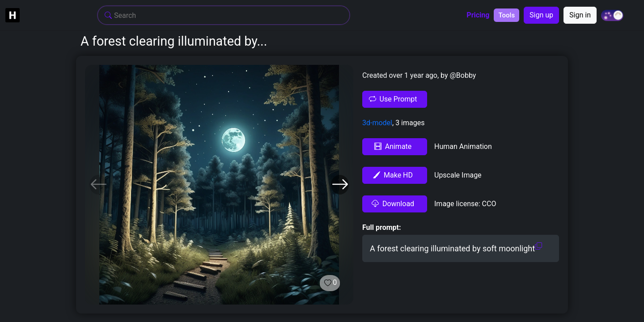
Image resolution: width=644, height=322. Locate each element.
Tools (506, 15)
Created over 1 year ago (400, 75)
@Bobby (462, 75)
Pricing (478, 15)
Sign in (580, 15)
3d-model (377, 123)
